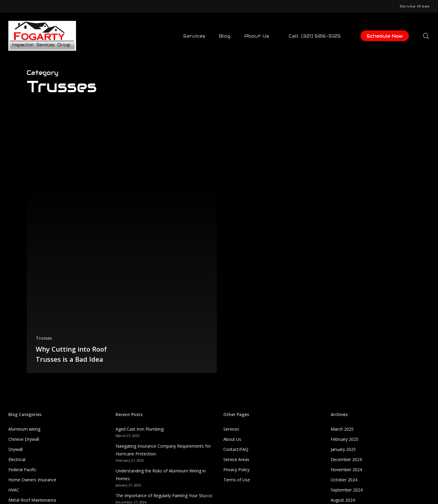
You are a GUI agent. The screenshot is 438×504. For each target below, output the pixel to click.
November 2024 (346, 470)
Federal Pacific (22, 470)
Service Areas (236, 459)
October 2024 (344, 480)
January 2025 (343, 449)
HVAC (14, 490)
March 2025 (342, 429)
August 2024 (343, 500)
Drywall (16, 449)
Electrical (17, 459)
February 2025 (345, 439)
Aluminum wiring (24, 429)
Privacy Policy (236, 470)
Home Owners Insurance (32, 480)
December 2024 (346, 459)
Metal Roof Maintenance (32, 500)
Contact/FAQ (236, 449)
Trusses (44, 338)
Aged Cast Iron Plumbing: (140, 429)
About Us (232, 439)
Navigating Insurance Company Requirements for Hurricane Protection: (163, 450)
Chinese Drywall (24, 439)
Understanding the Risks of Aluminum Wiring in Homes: (161, 475)
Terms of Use (237, 480)
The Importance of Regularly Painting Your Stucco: (164, 496)
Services (231, 429)
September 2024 (347, 490)
